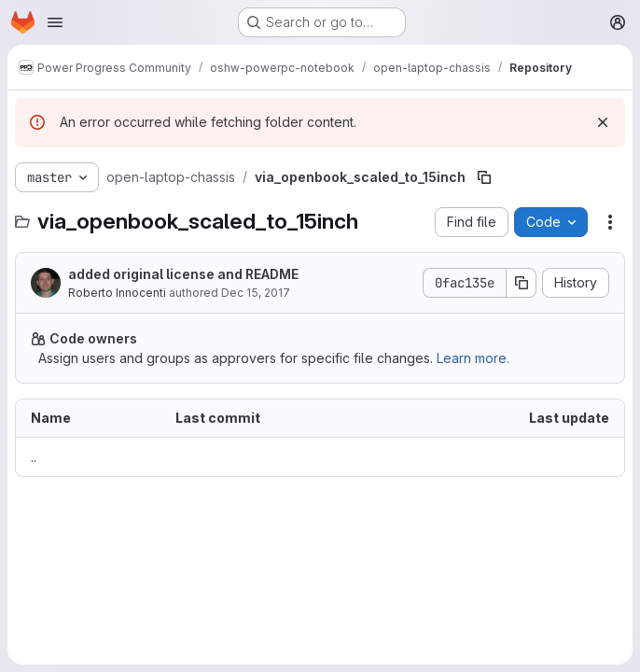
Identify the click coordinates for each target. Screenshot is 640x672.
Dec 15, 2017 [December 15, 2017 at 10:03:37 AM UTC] (256, 293)
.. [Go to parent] (34, 457)
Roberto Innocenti (117, 293)
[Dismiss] (603, 122)
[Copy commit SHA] (522, 283)
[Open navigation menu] (55, 22)
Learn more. (473, 358)
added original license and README (183, 274)
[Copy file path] (484, 177)
